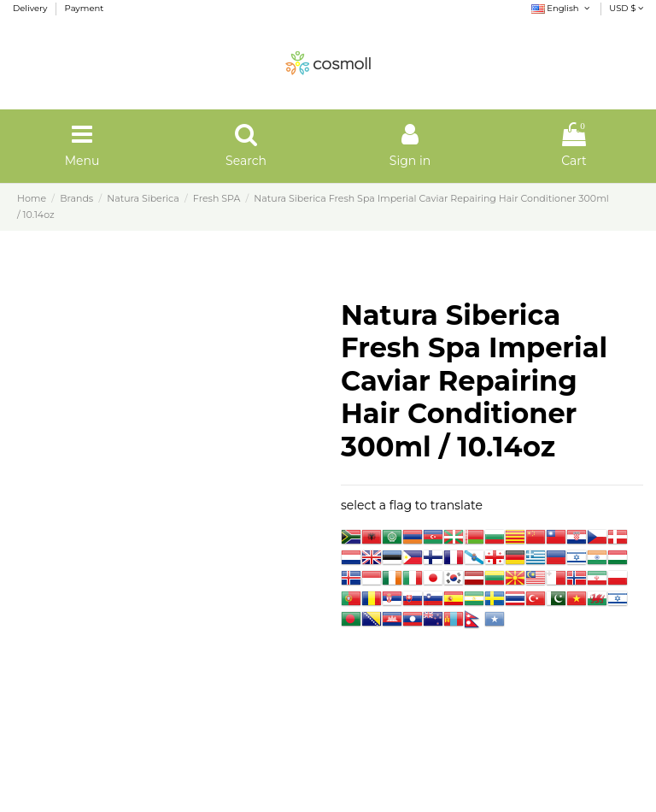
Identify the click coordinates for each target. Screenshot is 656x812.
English (562, 8)
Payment (85, 8)
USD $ (626, 8)
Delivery (31, 8)
